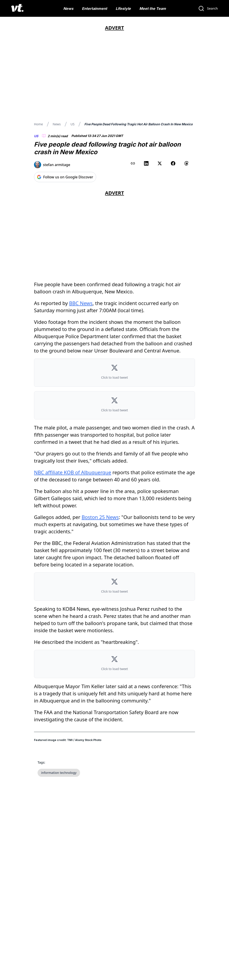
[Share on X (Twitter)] (160, 163)
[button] (114, 373)
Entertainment (94, 9)
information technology (59, 773)
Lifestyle (123, 9)
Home (38, 124)
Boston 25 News (100, 517)
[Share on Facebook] (173, 163)
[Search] (208, 9)
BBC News (81, 303)
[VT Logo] (17, 9)
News (68, 9)
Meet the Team (153, 9)
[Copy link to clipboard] (133, 163)
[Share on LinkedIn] (146, 163)
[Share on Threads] (187, 163)
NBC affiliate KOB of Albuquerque (73, 472)
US (72, 124)
